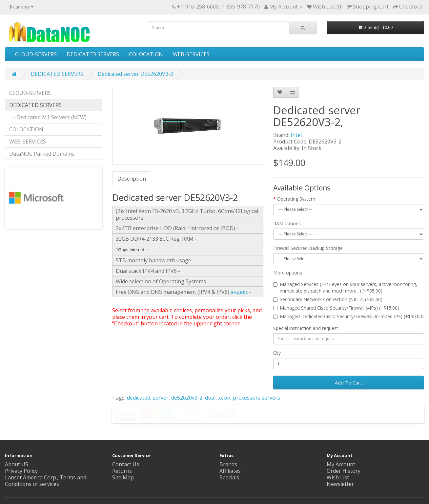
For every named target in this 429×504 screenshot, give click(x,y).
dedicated (139, 398)
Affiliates (230, 471)
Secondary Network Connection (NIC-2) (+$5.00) (328, 299)
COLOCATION (146, 54)
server (161, 398)
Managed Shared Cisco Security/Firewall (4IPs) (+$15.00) (336, 308)
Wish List (338, 477)
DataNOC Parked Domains (42, 154)
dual (210, 398)
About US (17, 464)
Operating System (296, 199)
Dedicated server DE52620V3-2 (135, 74)
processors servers (256, 398)
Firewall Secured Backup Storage (308, 248)
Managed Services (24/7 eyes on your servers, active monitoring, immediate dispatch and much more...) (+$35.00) (345, 287)
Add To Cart (348, 383)
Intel (296, 135)
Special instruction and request (306, 328)
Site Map (123, 477)
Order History (344, 471)
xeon (224, 398)
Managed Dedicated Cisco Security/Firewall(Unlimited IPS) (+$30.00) (348, 316)
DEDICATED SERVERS (93, 54)
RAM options (287, 223)
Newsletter (340, 484)
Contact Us (126, 464)
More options (288, 273)
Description (132, 179)
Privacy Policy (21, 471)
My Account (341, 464)
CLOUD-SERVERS (36, 54)
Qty (277, 353)
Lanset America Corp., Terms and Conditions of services (46, 481)
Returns (122, 471)
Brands (228, 464)
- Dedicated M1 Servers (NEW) (48, 117)
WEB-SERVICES (191, 54)
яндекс (239, 292)
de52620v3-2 (187, 398)
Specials (229, 477)
